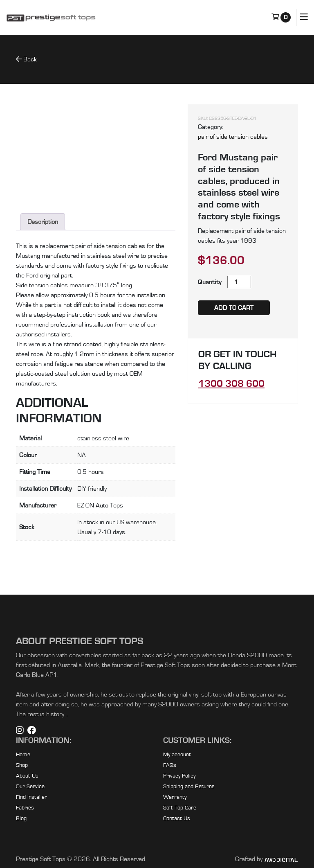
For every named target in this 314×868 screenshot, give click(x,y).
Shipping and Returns (189, 787)
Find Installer (31, 797)
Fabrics (25, 808)
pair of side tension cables (233, 137)
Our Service (30, 787)
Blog (21, 818)
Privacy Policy (179, 776)
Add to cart (234, 308)
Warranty (175, 797)
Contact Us (177, 818)
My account (177, 755)
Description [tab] (43, 222)
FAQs (170, 765)
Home (23, 755)
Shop (22, 765)
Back (26, 59)
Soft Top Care (180, 808)
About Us (27, 776)
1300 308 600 (231, 384)
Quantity (210, 282)
